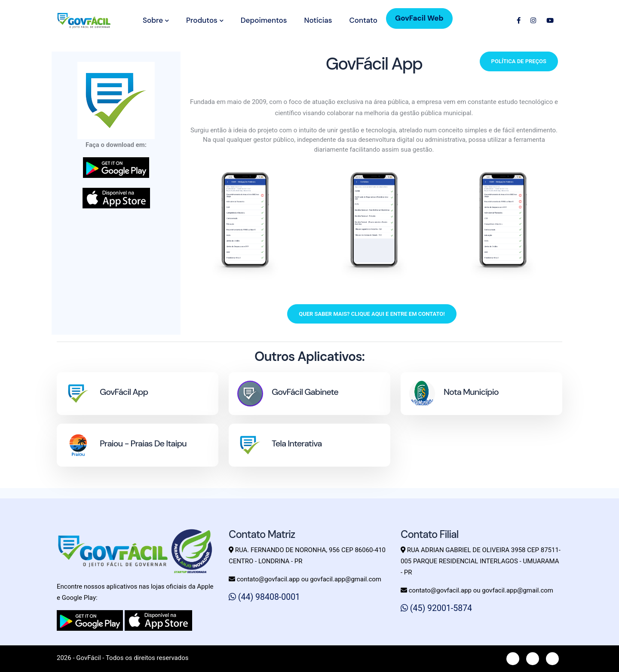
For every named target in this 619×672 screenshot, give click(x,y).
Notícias (318, 20)
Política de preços (519, 61)
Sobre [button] (156, 20)
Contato (363, 20)
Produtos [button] (205, 20)
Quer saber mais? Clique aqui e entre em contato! (372, 314)
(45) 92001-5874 (436, 608)
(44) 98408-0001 (264, 597)
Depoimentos (264, 20)
